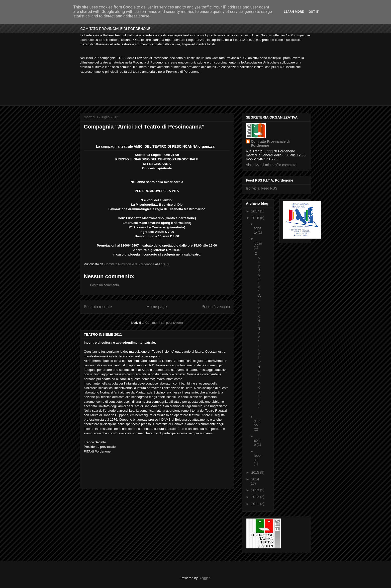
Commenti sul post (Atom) (164, 323)
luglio (258, 243)
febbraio (258, 458)
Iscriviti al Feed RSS (262, 188)
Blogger (204, 578)
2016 (256, 218)
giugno (257, 423)
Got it (314, 12)
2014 (255, 479)
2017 (256, 211)
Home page (157, 307)
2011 (256, 504)
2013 (256, 490)
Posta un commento (104, 285)
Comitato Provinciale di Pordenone (270, 143)
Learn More (294, 12)
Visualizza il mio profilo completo (271, 165)
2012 (256, 497)
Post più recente (98, 307)
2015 (256, 472)
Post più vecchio (216, 307)
